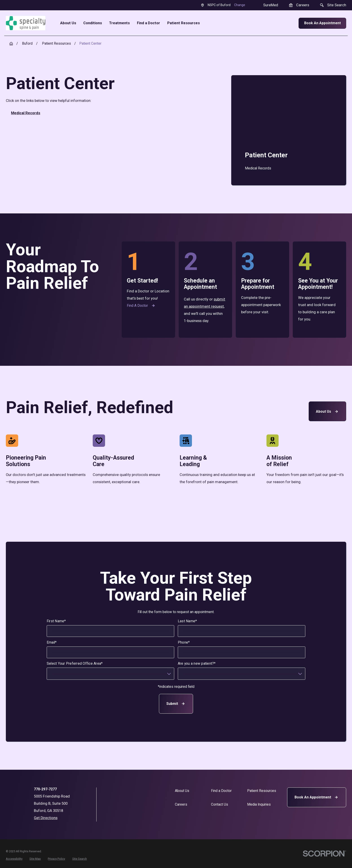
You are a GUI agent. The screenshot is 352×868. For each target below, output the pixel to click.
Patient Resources (262, 791)
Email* (52, 642)
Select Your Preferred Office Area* (75, 664)
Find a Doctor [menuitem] (148, 23)
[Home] (26, 23)
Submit (176, 704)
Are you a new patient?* (197, 664)
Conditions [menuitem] (93, 23)
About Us (327, 411)
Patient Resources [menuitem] (184, 23)
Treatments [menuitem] (119, 23)
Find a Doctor (141, 306)
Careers (181, 804)
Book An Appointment (322, 23)
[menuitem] (289, 168)
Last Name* (187, 621)
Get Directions (46, 818)
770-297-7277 (45, 789)
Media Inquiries (259, 804)
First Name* (56, 621)
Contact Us (220, 804)
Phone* (184, 642)
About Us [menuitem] (68, 23)
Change (240, 5)
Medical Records (26, 113)
